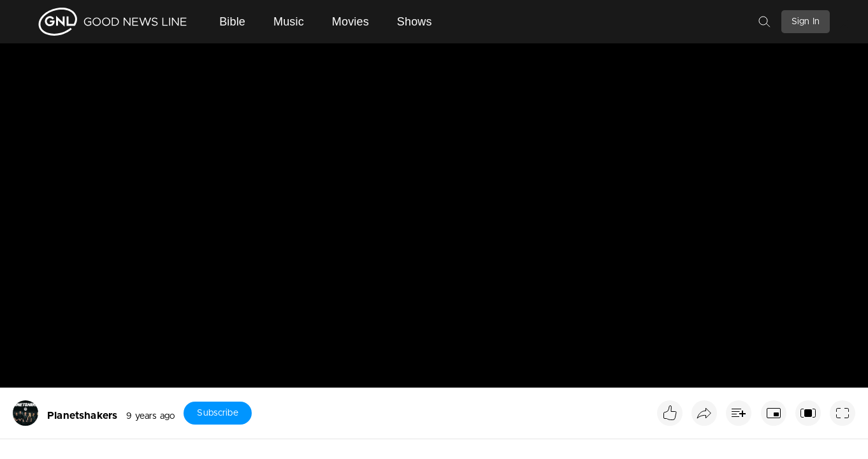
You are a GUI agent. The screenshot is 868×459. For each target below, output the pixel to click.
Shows (415, 22)
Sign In (806, 22)
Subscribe (217, 413)
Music (289, 22)
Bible (232, 22)
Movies (351, 22)
